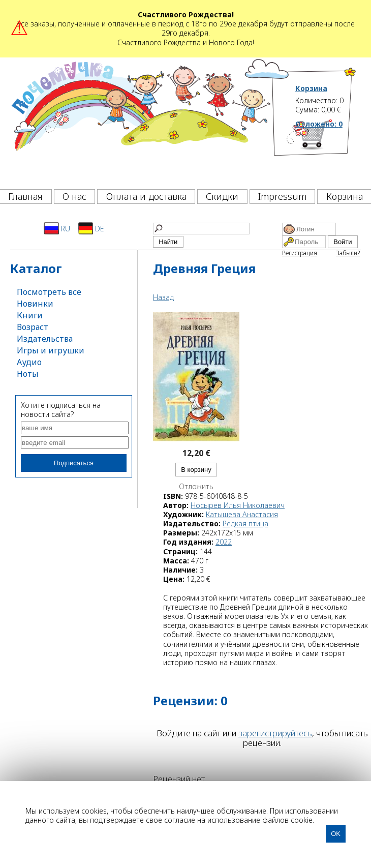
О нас (74, 196)
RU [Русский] (57, 228)
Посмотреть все (49, 292)
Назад (163, 297)
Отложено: (319, 124)
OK (336, 834)
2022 (224, 542)
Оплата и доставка (146, 196)
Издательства (45, 339)
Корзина (311, 88)
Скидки (222, 196)
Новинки (35, 304)
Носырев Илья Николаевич (238, 505)
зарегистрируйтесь (275, 733)
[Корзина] (326, 152)
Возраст (33, 327)
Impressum (282, 196)
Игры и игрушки (51, 350)
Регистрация (300, 253)
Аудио (29, 362)
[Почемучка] (140, 121)
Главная (25, 196)
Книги (30, 315)
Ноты (28, 374)
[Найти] (201, 229)
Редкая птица (245, 523)
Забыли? (348, 253)
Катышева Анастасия (242, 514)
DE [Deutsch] (91, 228)
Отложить (196, 487)
